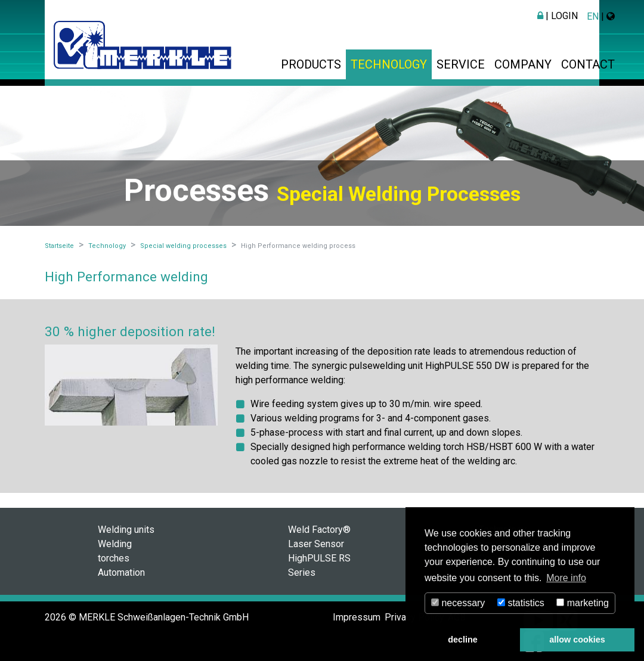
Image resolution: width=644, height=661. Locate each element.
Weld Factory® (319, 530)
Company (523, 64)
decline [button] (463, 640)
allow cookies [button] (577, 640)
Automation (121, 572)
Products (311, 64)
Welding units (126, 530)
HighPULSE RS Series (319, 565)
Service (461, 64)
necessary (458, 603)
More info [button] (566, 578)
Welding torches (115, 551)
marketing (583, 603)
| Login (558, 16)
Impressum (357, 617)
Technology (389, 64)
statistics (521, 603)
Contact (588, 64)
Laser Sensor (316, 544)
